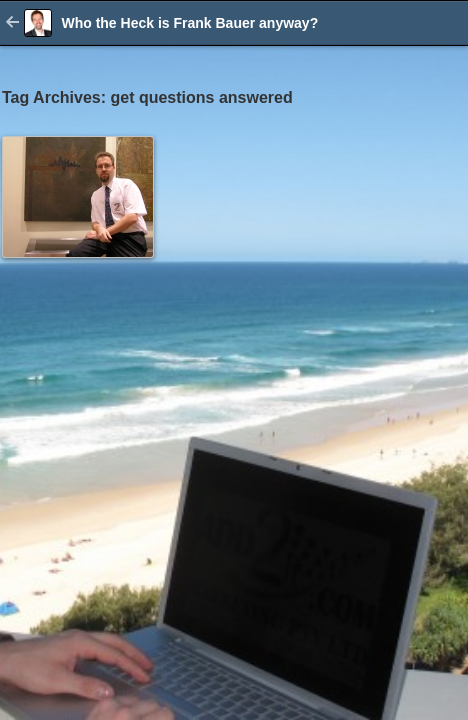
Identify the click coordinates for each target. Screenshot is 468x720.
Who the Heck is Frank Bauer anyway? (189, 23)
